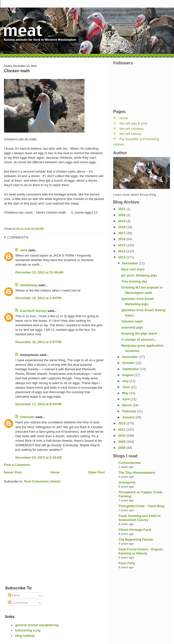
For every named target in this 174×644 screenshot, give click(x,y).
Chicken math (132, 321)
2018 (122, 227)
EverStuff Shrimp (33, 311)
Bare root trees (133, 269)
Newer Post (13, 472)
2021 (122, 209)
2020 (122, 215)
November (131, 357)
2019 (122, 221)
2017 (122, 233)
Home (55, 472)
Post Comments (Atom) (42, 481)
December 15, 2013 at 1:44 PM (38, 298)
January (129, 417)
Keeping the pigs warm (139, 333)
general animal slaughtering (37, 625)
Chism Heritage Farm (135, 530)
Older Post (96, 472)
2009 (122, 442)
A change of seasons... (139, 339)
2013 (122, 257)
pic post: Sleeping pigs (139, 275)
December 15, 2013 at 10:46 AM (39, 272)
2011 (122, 430)
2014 (122, 251)
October (129, 363)
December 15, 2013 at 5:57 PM (38, 342)
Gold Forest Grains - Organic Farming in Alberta (141, 551)
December (130, 263)
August (128, 375)
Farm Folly (127, 563)
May (126, 393)
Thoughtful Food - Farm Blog (141, 506)
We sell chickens (132, 129)
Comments (18, 603)
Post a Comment (17, 465)
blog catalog (25, 636)
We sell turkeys (130, 134)
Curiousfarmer (130, 463)
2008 (122, 448)
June (126, 387)
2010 (122, 436)
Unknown (27, 417)
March (127, 405)
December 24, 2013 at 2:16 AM (38, 457)
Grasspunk (127, 482)
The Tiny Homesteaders (137, 473)
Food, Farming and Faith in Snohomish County (139, 518)
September (131, 369)
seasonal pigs (132, 327)
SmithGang (29, 285)
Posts (14, 595)
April (126, 399)
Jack (24, 250)
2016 (122, 239)
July (126, 381)
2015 (122, 245)
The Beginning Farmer (136, 539)
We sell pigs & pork (133, 123)
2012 (122, 423)
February (130, 411)
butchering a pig (28, 630)
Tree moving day (134, 281)
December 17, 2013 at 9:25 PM (38, 404)
